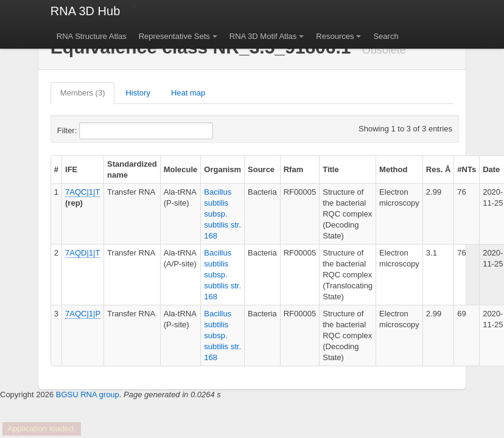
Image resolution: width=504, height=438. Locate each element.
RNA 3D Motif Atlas (263, 36)
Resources (335, 36)
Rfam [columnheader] (294, 169)
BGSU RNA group (88, 395)
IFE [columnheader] (71, 169)
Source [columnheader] (261, 169)
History (138, 93)
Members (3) (83, 93)
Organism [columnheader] (222, 169)
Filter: (97, 131)
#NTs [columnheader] (467, 169)
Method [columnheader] (393, 169)
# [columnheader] (56, 169)
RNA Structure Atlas (92, 36)
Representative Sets (174, 36)
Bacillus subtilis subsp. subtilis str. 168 (222, 214)
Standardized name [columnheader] (132, 169)
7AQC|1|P (83, 314)
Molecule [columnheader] (181, 169)
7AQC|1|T (82, 192)
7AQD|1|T (82, 253)
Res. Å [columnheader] (438, 169)
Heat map (188, 93)
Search (386, 36)
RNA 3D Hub (86, 11)
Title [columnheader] (331, 169)
